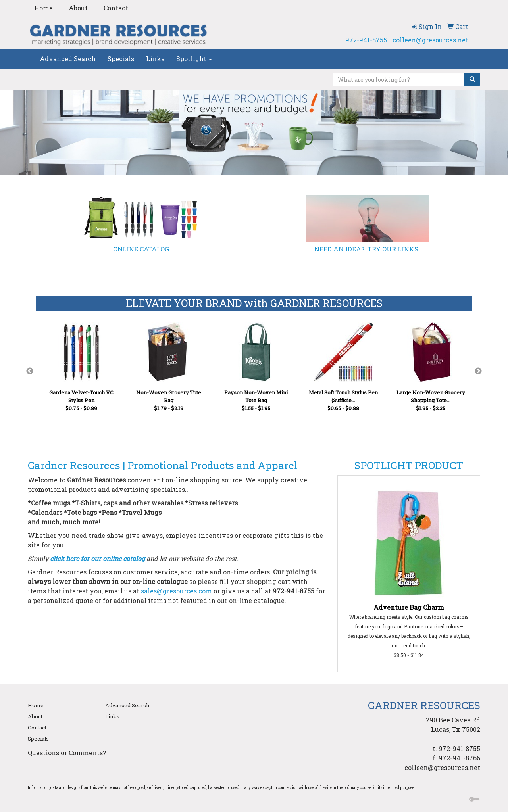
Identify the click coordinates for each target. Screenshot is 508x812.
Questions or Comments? (67, 753)
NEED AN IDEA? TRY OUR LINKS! (367, 249)
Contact (116, 8)
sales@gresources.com (176, 591)
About (78, 8)
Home (43, 8)
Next (478, 371)
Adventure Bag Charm (409, 607)
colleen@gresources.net (430, 40)
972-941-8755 (366, 40)
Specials (121, 59)
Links (155, 59)
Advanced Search (68, 59)
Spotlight (194, 59)
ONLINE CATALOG (141, 249)
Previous (30, 371)
